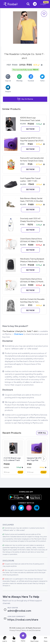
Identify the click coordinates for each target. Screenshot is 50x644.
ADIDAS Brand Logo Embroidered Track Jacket (12, 460)
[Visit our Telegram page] (37, 508)
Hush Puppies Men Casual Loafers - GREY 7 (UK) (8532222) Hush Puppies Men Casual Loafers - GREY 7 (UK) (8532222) (32, 180)
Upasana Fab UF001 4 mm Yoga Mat (36, 459)
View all (42, 433)
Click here (19, 334)
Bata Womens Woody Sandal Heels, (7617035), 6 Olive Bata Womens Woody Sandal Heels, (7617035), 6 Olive (32, 200)
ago (7, 472)
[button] (44, 459)
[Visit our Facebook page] (13, 508)
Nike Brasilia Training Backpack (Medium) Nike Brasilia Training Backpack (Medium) (32, 260)
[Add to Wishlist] (44, 14)
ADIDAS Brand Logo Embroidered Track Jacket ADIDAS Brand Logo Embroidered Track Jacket (30, 119)
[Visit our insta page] (29, 508)
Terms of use (26, 630)
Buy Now (30, 129)
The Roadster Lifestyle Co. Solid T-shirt (20, 331)
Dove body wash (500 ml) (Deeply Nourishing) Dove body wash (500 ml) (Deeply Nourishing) (32, 220)
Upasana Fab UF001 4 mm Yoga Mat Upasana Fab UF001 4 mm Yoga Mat (32, 139)
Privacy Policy (15, 630)
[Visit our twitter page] (21, 508)
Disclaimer (36, 630)
